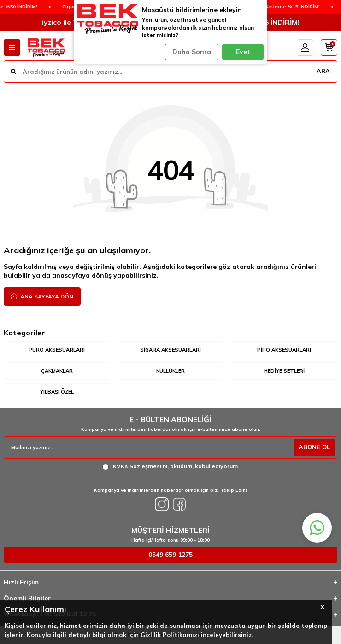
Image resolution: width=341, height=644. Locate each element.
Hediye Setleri (284, 371)
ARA (323, 71)
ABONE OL (314, 447)
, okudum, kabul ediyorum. (171, 466)
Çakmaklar (57, 371)
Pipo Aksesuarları (284, 350)
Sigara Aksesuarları (170, 350)
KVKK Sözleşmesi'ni (140, 466)
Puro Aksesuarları (57, 350)
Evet (243, 52)
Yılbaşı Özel (57, 392)
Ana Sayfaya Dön (42, 296)
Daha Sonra (192, 52)
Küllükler (170, 371)
